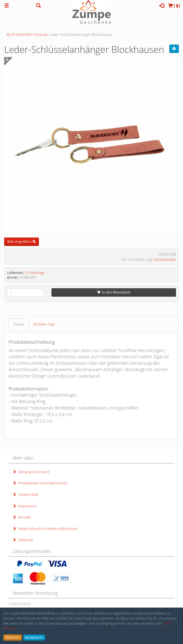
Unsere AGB (25, 494)
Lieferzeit (23, 540)
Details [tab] (19, 324)
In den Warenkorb (114, 292)
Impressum (25, 506)
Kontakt (22, 517)
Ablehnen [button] (13, 637)
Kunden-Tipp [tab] (44, 324)
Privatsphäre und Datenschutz (40, 483)
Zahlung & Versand (31, 472)
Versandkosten (165, 260)
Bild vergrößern (22, 242)
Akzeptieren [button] (34, 637)
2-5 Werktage (35, 273)
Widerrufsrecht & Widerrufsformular (45, 529)
